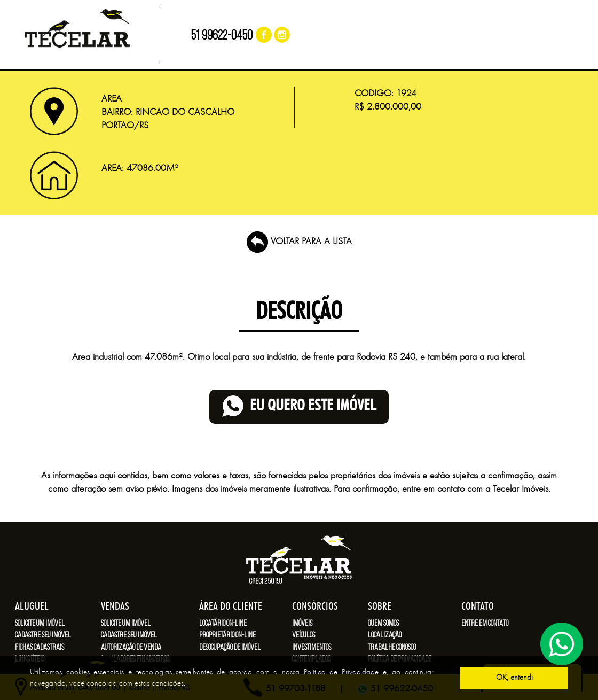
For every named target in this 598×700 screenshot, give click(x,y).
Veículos (304, 635)
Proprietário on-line (227, 635)
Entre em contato (485, 624)
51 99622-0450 (222, 36)
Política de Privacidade (341, 672)
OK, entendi (514, 678)
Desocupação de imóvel (230, 648)
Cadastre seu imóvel (43, 635)
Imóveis (302, 624)
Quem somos (383, 624)
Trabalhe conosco (392, 648)
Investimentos (312, 648)
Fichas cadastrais (40, 648)
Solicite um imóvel (40, 624)
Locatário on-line (223, 624)
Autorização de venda (131, 648)
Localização (385, 635)
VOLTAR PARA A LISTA (299, 242)
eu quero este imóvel (299, 406)
